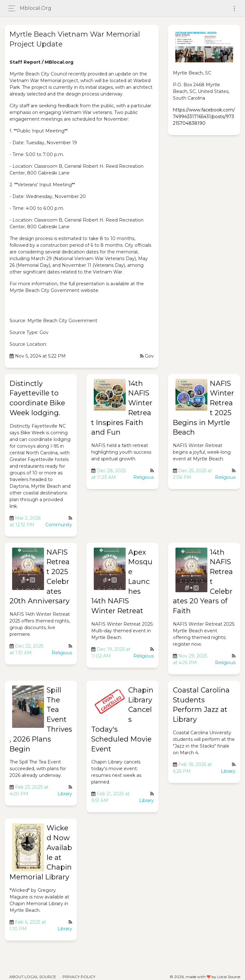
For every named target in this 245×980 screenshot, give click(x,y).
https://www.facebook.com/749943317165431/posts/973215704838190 (204, 117)
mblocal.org (36, 8)
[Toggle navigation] (234, 8)
